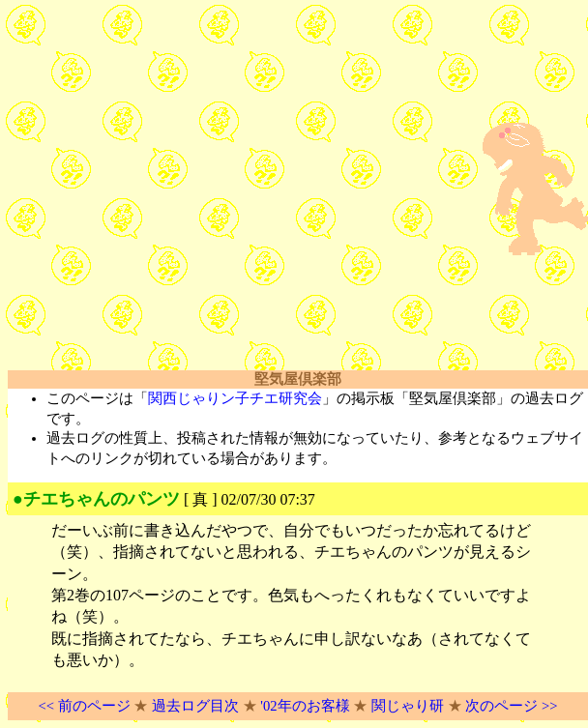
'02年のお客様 (305, 706)
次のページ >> (511, 706)
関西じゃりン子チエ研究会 (235, 398)
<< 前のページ (84, 706)
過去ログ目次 (195, 706)
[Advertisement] (181, 189)
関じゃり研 (408, 706)
